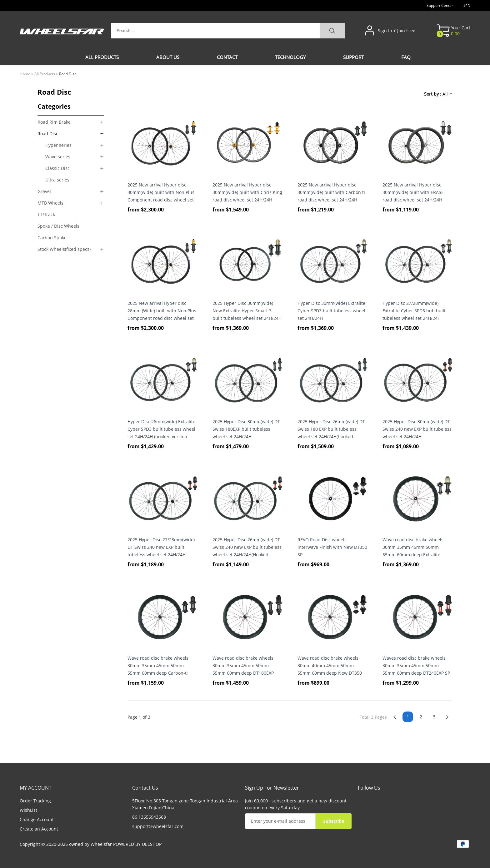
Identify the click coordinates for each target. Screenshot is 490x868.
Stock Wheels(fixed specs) (64, 249)
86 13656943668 (149, 817)
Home (25, 74)
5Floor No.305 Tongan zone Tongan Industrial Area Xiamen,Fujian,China (185, 804)
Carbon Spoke (52, 238)
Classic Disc (57, 168)
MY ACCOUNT (36, 788)
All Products (45, 74)
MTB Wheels (50, 203)
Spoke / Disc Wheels (58, 226)
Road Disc (48, 134)
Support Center (440, 5)
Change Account (37, 819)
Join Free (406, 31)
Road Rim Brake (54, 122)
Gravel (44, 191)
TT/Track (46, 214)
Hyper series (58, 145)
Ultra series (57, 180)
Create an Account (39, 829)
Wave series (58, 157)
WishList (28, 810)
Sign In (385, 31)
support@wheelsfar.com (158, 826)
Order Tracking (35, 801)
